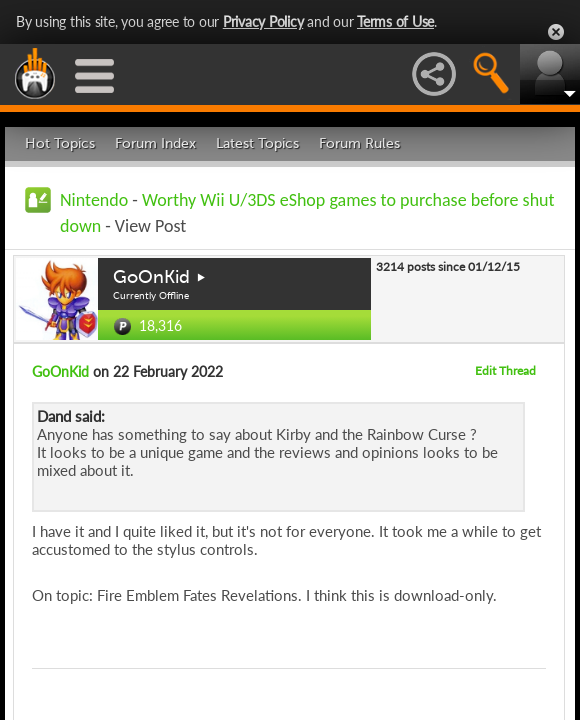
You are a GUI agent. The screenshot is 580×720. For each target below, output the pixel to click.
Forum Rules (359, 143)
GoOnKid (151, 277)
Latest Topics (257, 143)
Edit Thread (505, 370)
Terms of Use (395, 21)
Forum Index (155, 143)
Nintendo (94, 200)
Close (556, 32)
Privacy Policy (263, 21)
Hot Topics (60, 143)
